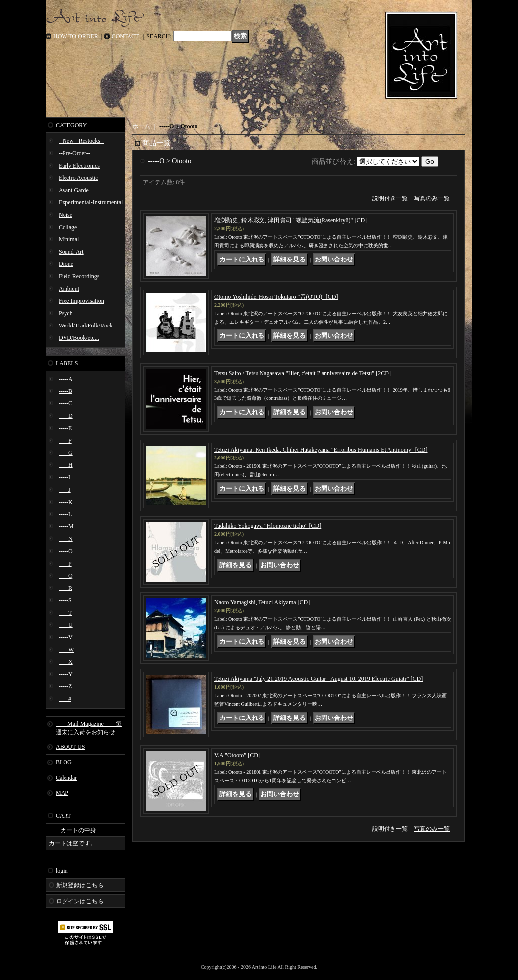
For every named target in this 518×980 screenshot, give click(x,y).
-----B (65, 391)
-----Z (65, 686)
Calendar (66, 778)
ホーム (141, 126)
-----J (65, 490)
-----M (66, 526)
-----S (65, 600)
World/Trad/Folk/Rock (86, 326)
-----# (65, 699)
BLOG (64, 762)
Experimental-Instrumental (91, 202)
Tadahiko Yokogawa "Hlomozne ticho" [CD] (268, 526)
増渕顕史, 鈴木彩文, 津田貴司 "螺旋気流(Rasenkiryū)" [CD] (291, 220)
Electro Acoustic (78, 178)
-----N (66, 539)
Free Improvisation (81, 301)
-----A (66, 379)
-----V (66, 637)
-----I (65, 477)
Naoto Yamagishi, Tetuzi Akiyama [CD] (262, 602)
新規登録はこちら (80, 885)
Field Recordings (79, 276)
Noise (65, 215)
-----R (65, 588)
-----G (66, 453)
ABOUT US (70, 747)
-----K (66, 502)
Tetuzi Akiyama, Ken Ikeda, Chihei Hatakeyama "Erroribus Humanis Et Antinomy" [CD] (321, 450)
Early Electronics (79, 166)
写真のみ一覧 (432, 198)
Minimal (69, 239)
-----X (66, 662)
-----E (65, 428)
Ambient (69, 289)
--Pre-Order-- (74, 153)
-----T (65, 613)
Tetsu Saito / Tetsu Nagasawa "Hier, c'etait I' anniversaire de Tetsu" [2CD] (303, 373)
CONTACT (126, 36)
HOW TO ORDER (76, 36)
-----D (66, 416)
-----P (65, 564)
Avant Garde (74, 190)
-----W (66, 650)
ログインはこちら (80, 901)
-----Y (66, 674)
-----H (66, 465)
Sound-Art (71, 252)
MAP (62, 793)
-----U (66, 625)
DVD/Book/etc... (79, 338)
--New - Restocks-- (81, 141)
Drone (66, 264)
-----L (65, 514)
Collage (68, 227)
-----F (65, 441)
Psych (66, 313)
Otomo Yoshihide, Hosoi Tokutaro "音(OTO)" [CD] (276, 297)
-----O (66, 551)
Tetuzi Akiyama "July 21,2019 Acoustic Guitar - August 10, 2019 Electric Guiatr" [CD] (319, 679)
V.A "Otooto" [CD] (237, 755)
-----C (65, 403)
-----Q (66, 576)
